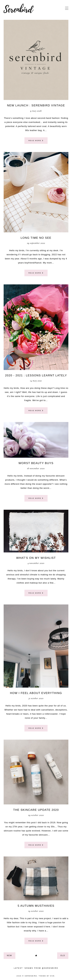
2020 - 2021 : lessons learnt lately (36, 375)
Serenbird (31, 976)
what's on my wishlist (36, 558)
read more (36, 141)
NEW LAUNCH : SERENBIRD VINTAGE (36, 105)
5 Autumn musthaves (36, 906)
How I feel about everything (36, 693)
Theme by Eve (47, 976)
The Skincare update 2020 (36, 810)
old (63, 956)
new (9, 956)
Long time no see (36, 238)
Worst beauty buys (36, 463)
